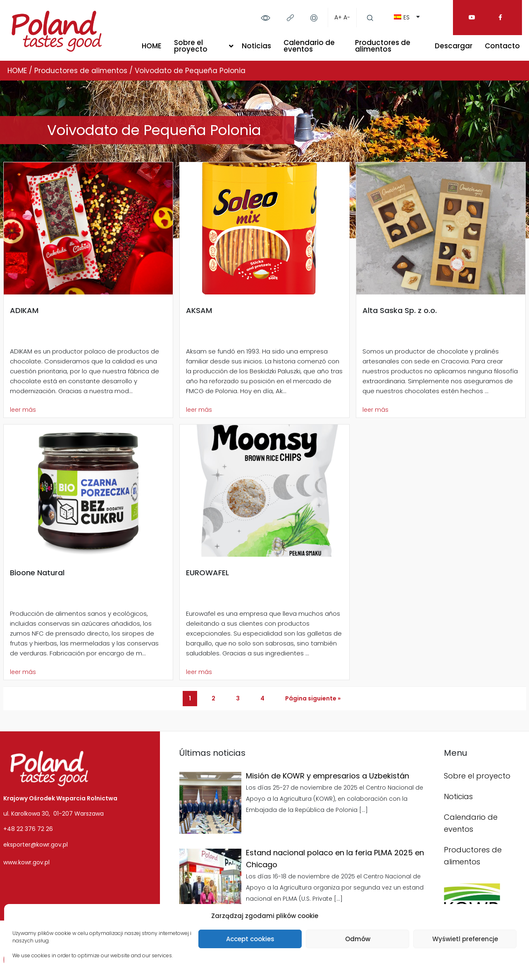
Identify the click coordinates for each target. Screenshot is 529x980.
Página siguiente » (313, 698)
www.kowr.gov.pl (26, 862)
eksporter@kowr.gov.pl (36, 845)
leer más (23, 410)
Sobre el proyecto (191, 46)
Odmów (358, 939)
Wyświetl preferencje (465, 939)
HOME (152, 46)
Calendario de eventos (309, 46)
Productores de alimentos (383, 46)
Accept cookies (250, 939)
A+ (338, 17)
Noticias (256, 46)
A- (347, 17)
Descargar (454, 46)
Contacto (502, 46)
